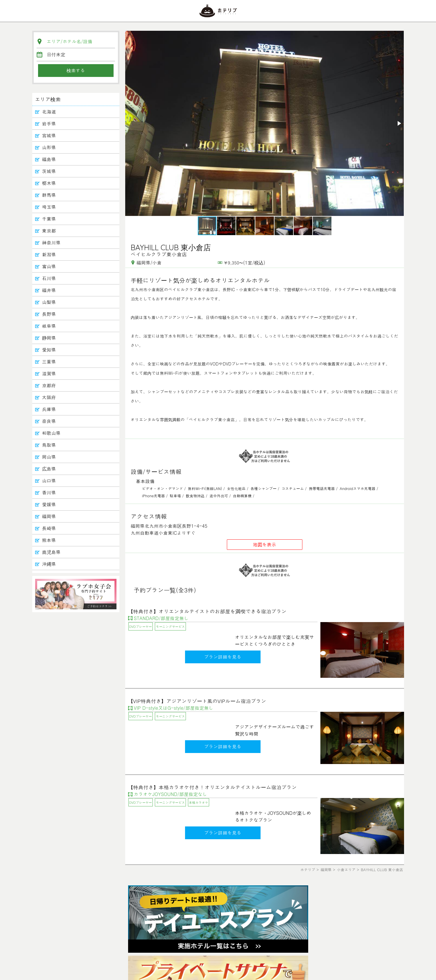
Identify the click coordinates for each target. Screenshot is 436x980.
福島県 (49, 159)
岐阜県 (49, 326)
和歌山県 (51, 433)
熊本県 (49, 540)
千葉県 (49, 219)
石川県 (49, 278)
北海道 (49, 112)
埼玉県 (49, 207)
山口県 (49, 481)
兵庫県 (49, 409)
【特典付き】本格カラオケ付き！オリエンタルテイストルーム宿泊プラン (212, 787)
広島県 (49, 469)
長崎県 (49, 528)
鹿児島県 (51, 552)
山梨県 (49, 302)
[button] (399, 123)
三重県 (49, 362)
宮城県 (49, 135)
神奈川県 (51, 243)
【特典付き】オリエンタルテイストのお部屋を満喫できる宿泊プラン (207, 611)
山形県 (49, 147)
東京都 (49, 231)
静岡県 (49, 338)
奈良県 (49, 421)
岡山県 (49, 457)
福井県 (49, 290)
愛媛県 (49, 504)
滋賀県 (49, 373)
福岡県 (49, 516)
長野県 (49, 314)
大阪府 (49, 397)
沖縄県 (49, 564)
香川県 (49, 492)
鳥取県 (49, 445)
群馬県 (49, 195)
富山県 (49, 266)
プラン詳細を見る (223, 657)
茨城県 (49, 171)
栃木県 (49, 183)
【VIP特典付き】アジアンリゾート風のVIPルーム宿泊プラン (197, 701)
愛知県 (49, 350)
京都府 (49, 385)
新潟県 (49, 254)
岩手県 (49, 124)
